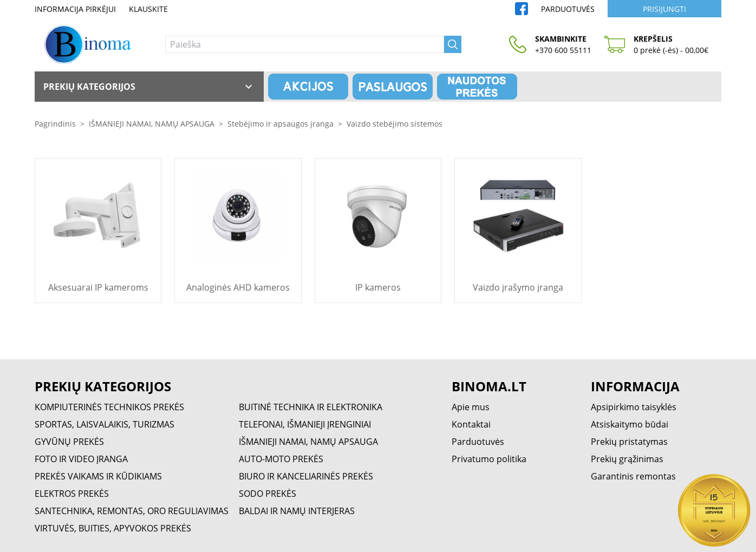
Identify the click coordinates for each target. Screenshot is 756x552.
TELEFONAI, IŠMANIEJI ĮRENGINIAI (305, 424)
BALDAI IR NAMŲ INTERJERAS (297, 511)
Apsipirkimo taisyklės (634, 407)
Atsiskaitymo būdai (630, 424)
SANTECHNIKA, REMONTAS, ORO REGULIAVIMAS (132, 511)
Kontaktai (471, 424)
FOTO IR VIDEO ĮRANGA (81, 459)
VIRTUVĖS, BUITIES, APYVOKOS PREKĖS (113, 528)
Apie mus (471, 407)
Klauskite (148, 9)
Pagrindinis (55, 124)
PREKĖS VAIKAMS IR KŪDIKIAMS (98, 476)
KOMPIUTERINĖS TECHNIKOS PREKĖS (109, 407)
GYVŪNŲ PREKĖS (69, 442)
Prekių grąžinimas (627, 459)
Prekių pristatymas (629, 442)
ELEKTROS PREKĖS (72, 494)
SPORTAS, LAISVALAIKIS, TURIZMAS (105, 424)
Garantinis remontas (633, 476)
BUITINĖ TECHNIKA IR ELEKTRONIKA (311, 407)
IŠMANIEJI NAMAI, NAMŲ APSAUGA (152, 124)
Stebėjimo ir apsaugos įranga (281, 124)
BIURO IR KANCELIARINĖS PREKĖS (306, 476)
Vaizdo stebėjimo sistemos (395, 124)
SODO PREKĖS (268, 494)
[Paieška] (305, 44)
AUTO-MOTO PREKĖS (281, 459)
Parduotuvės (568, 9)
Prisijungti (664, 9)
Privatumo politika (489, 459)
